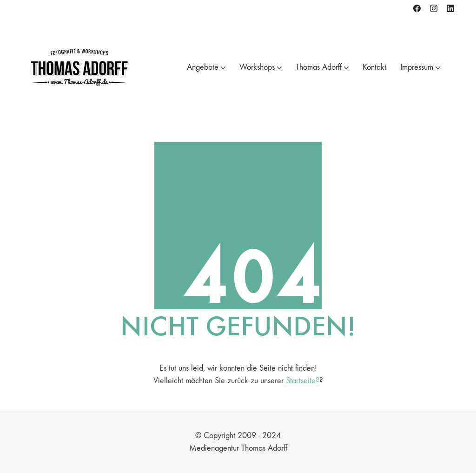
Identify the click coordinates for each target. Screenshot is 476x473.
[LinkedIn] (450, 8)
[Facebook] (417, 8)
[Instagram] (434, 8)
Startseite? (303, 381)
